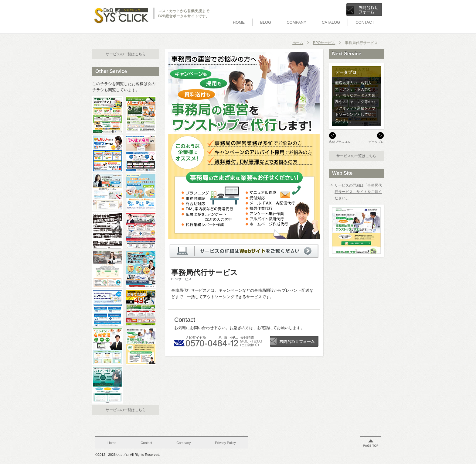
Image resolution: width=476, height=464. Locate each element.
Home (239, 22)
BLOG (266, 22)
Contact (365, 22)
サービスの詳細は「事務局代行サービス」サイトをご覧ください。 (358, 192)
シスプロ (122, 455)
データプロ (376, 142)
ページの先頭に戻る (371, 443)
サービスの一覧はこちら (126, 54)
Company (296, 22)
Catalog (331, 22)
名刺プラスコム (340, 142)
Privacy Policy (225, 443)
